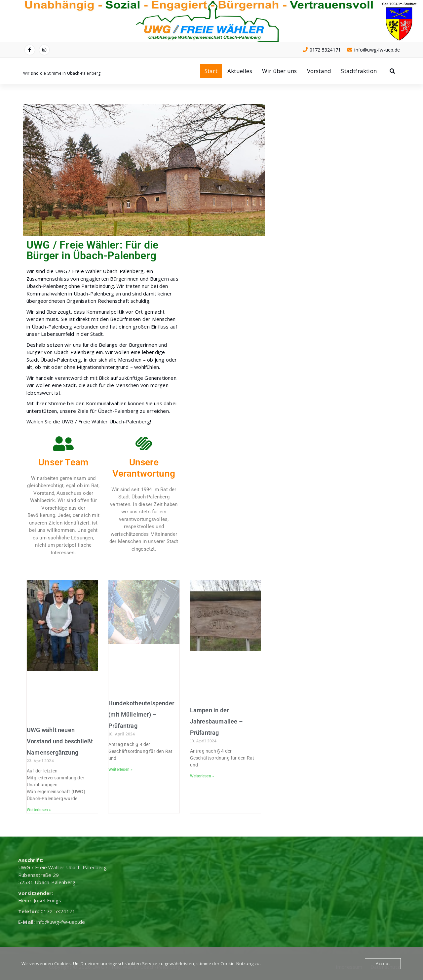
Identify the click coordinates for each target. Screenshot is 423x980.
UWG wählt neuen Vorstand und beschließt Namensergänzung (60, 741)
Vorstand (319, 71)
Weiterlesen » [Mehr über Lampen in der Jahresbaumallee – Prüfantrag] (202, 776)
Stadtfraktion (359, 71)
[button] (31, 170)
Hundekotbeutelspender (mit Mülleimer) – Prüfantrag (141, 714)
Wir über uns (279, 71)
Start (211, 71)
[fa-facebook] (30, 50)
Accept (383, 963)
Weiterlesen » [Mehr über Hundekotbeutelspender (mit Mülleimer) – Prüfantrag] (121, 769)
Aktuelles (240, 71)
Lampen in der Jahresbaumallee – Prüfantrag (216, 721)
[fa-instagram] (44, 50)
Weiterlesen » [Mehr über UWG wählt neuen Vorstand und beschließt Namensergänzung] (39, 810)
